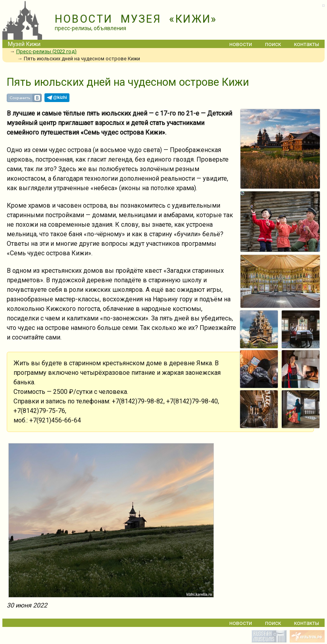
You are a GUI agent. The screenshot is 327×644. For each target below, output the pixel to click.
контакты (307, 44)
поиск (273, 44)
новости (241, 44)
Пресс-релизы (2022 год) (46, 51)
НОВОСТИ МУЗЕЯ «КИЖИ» (136, 19)
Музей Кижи (24, 44)
